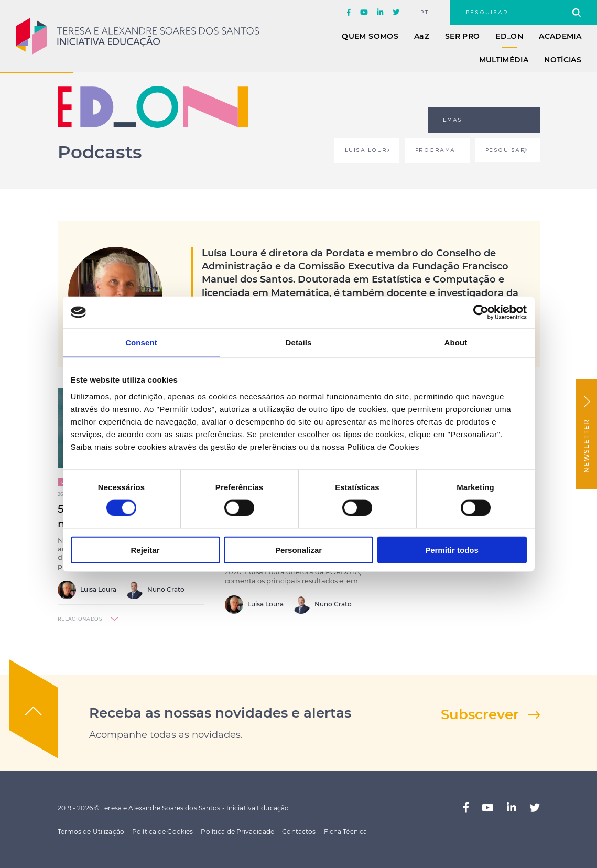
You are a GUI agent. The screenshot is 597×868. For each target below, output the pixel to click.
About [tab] (456, 343)
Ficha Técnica (346, 832)
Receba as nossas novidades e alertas (220, 713)
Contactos (299, 832)
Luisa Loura (87, 590)
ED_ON (509, 36)
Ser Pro (462, 36)
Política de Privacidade (237, 832)
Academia (560, 36)
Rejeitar (145, 550)
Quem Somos (370, 36)
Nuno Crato (155, 590)
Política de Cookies (162, 832)
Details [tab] (299, 343)
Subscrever (480, 714)
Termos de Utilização (91, 832)
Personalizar (299, 550)
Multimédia (504, 60)
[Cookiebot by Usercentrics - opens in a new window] (481, 312)
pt (425, 13)
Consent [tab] (141, 343)
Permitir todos (452, 550)
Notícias (563, 60)
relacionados (80, 619)
